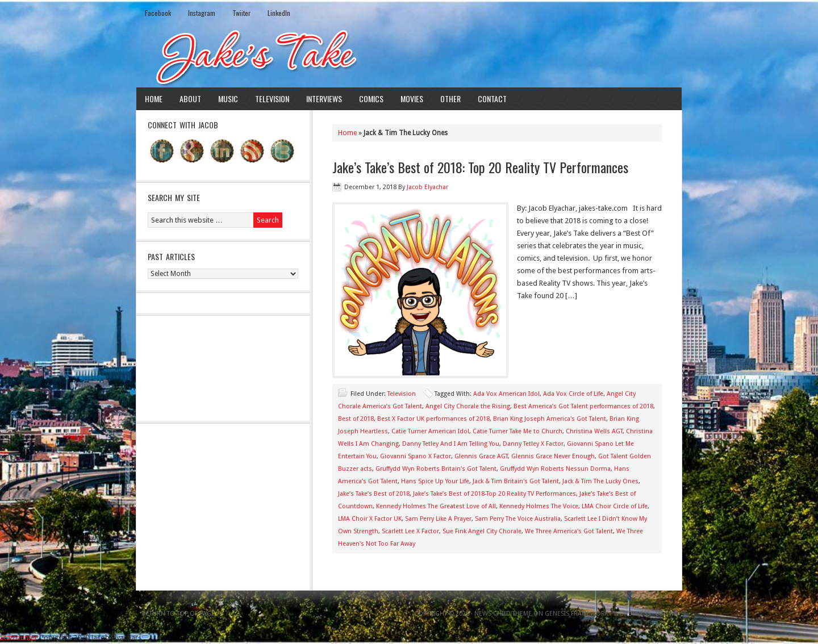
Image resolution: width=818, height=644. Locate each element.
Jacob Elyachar (427, 187)
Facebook (158, 13)
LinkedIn (279, 13)
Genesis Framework (577, 614)
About (190, 99)
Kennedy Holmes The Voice (539, 506)
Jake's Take (409, 56)
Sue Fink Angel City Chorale (482, 531)
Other (450, 99)
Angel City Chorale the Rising (468, 406)
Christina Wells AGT (594, 431)
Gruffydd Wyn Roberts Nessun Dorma (555, 469)
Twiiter (241, 13)
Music (228, 99)
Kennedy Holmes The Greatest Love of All (436, 506)
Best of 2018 (356, 419)
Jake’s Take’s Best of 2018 (374, 494)
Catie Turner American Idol (430, 431)
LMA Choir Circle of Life (615, 506)
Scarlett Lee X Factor (410, 531)
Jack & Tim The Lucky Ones (600, 481)
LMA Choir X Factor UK (370, 519)
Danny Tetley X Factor (533, 444)
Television (272, 99)
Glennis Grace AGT (481, 456)
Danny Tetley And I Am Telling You (451, 444)
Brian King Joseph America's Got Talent (550, 419)
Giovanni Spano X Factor (416, 456)
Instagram (202, 13)
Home (154, 99)
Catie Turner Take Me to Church (517, 431)
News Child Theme (503, 614)
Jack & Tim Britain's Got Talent (516, 481)
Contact (492, 99)
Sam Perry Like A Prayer (438, 519)
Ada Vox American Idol (506, 394)
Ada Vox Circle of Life (573, 394)
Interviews (324, 99)
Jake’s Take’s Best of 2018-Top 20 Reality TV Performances (494, 494)
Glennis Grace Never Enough (553, 456)
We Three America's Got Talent (569, 531)
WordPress (632, 614)
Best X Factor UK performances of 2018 (433, 419)
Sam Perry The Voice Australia (518, 519)
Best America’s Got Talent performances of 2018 (583, 406)
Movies (412, 99)
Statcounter (19, 637)
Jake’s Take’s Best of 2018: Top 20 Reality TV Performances (480, 167)
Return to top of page (178, 614)
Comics (371, 99)
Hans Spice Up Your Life (435, 481)
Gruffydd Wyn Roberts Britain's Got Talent (436, 469)
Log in (666, 614)
